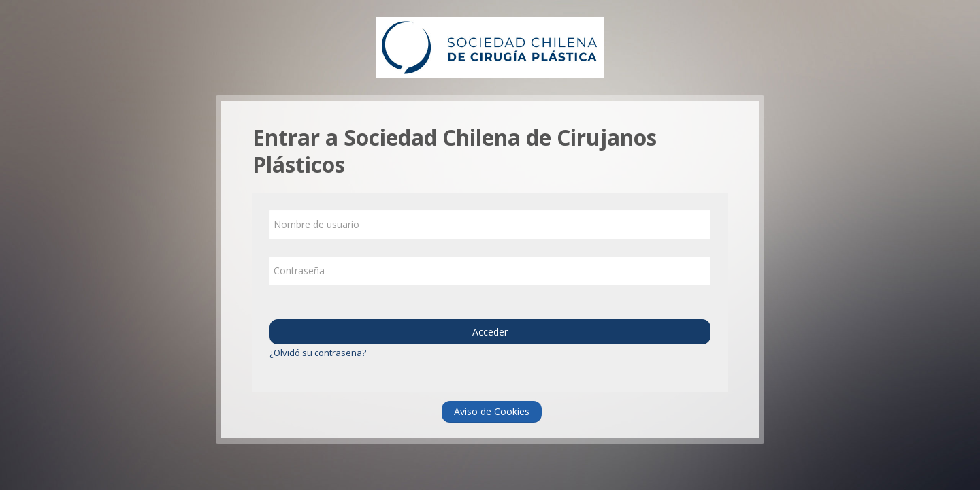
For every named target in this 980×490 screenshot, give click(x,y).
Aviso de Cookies (492, 411)
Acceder (490, 332)
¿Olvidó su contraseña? (318, 353)
